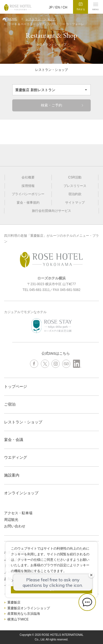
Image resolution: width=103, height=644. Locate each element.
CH (65, 7)
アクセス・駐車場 (18, 513)
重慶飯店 (14, 602)
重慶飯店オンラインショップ (29, 608)
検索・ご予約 (51, 105)
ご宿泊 (10, 404)
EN (58, 7)
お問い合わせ (15, 526)
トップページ (16, 386)
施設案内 (12, 475)
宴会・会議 (14, 440)
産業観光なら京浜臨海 (24, 614)
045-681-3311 (40, 290)
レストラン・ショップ (41, 19)
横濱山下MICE (18, 619)
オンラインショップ (21, 493)
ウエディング (16, 457)
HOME (13, 19)
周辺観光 (11, 520)
